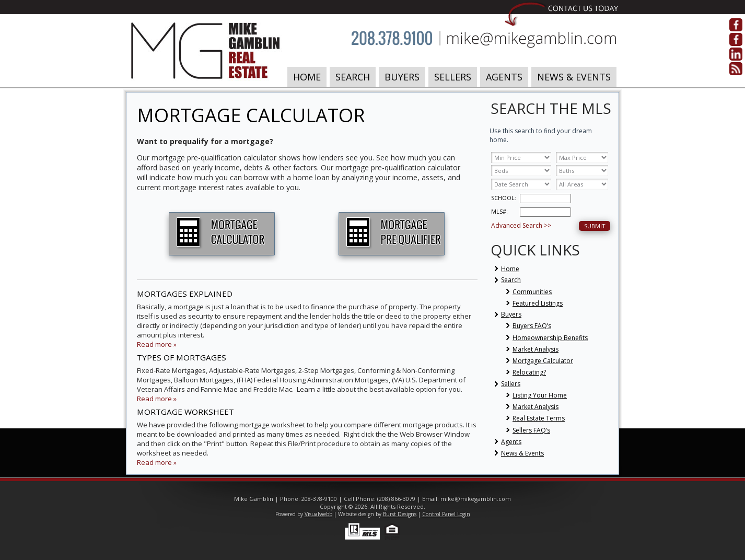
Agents (504, 77)
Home (307, 77)
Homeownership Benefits (550, 338)
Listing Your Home (540, 395)
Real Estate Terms (539, 418)
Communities (532, 292)
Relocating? (529, 372)
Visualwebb (318, 514)
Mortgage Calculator (543, 361)
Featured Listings (538, 303)
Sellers (453, 77)
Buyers (402, 77)
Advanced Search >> (521, 225)
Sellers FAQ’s (531, 430)
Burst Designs (400, 514)
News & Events (574, 77)
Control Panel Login (446, 514)
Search (353, 77)
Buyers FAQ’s (532, 326)
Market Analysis (536, 349)
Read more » (157, 344)
